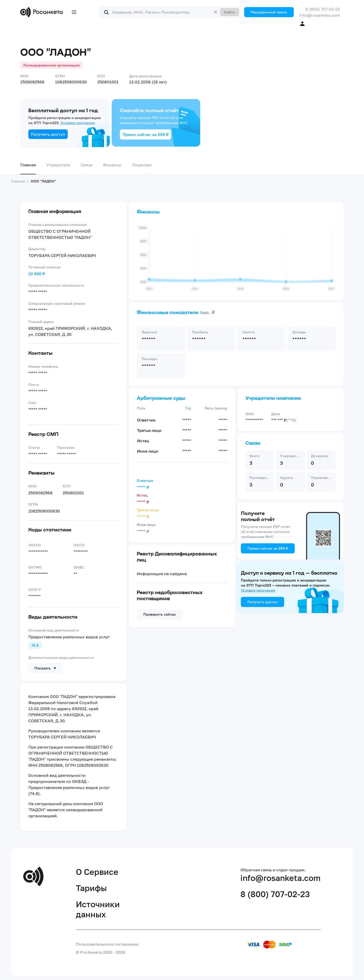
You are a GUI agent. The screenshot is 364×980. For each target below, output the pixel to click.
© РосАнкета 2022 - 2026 (101, 952)
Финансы (112, 165)
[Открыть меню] (74, 12)
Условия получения (78, 123)
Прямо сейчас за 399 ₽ (146, 134)
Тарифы (91, 888)
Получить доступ (48, 134)
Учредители (58, 165)
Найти (230, 12)
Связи (87, 165)
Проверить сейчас (160, 614)
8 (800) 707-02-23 (323, 9)
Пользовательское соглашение (107, 944)
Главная (28, 165)
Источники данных (98, 909)
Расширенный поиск (269, 12)
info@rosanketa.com (320, 15)
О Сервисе (97, 872)
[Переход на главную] (43, 12)
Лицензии (142, 165)
